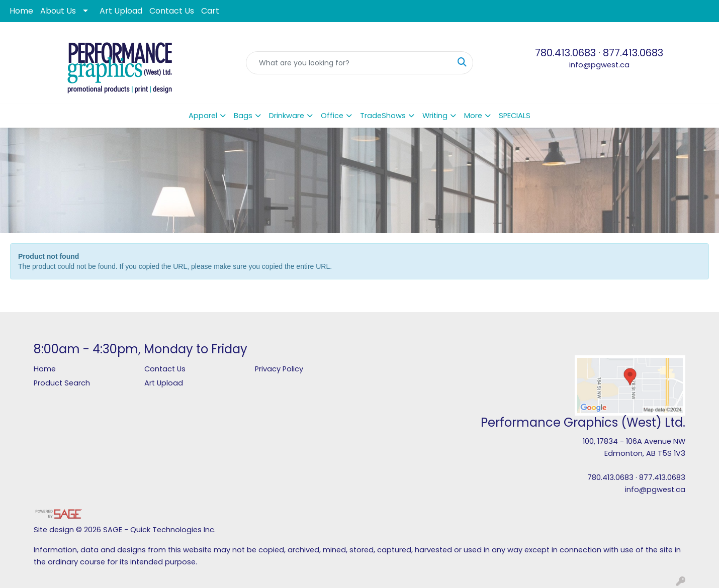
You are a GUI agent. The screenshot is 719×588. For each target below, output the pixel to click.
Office (332, 116)
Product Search (62, 383)
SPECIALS (515, 116)
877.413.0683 (633, 53)
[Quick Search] (349, 63)
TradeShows (383, 116)
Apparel (203, 116)
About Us (58, 11)
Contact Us (172, 11)
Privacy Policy (279, 369)
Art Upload (121, 11)
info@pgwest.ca (599, 65)
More (473, 116)
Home (21, 11)
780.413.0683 (565, 53)
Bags (243, 116)
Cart (210, 11)
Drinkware (287, 116)
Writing (435, 116)
